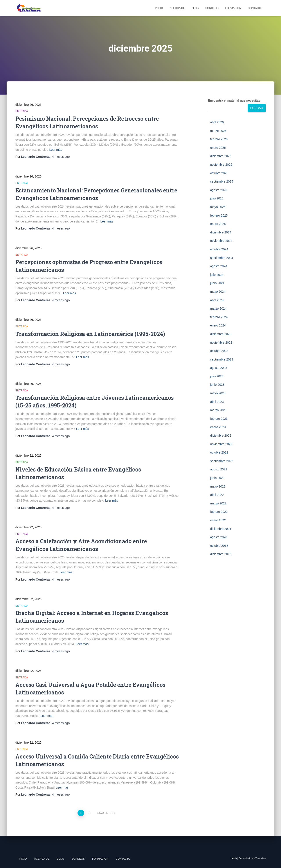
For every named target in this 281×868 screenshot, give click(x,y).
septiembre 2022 (222, 461)
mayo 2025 (218, 207)
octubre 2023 (219, 351)
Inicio (159, 8)
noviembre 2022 (221, 444)
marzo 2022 (218, 503)
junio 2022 (217, 478)
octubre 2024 (219, 249)
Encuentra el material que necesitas (234, 100)
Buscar (257, 108)
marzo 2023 (218, 410)
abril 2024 (217, 300)
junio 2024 (217, 283)
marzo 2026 (218, 131)
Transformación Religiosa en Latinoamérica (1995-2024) (90, 334)
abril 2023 (217, 402)
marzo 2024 (218, 308)
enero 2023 (218, 427)
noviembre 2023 (221, 343)
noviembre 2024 (221, 241)
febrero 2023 (219, 419)
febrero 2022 (219, 512)
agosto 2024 (219, 266)
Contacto (255, 8)
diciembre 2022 (221, 436)
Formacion (233, 8)
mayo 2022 (218, 486)
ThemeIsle (260, 858)
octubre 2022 (219, 452)
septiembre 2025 (222, 181)
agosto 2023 (219, 368)
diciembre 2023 (221, 334)
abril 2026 (217, 122)
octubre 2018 (219, 546)
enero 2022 (218, 520)
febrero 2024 (219, 317)
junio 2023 (217, 385)
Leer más (56, 150)
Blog (195, 8)
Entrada (22, 111)
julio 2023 (217, 376)
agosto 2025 (219, 190)
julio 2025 (217, 198)
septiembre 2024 (222, 258)
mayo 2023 (218, 393)
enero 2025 (218, 224)
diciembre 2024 (221, 232)
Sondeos (212, 8)
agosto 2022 (219, 469)
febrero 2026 (219, 139)
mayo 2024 (218, 292)
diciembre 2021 (221, 529)
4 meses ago (61, 157)
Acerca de (177, 8)
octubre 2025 (219, 173)
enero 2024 (218, 325)
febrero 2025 (219, 215)
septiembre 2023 (222, 359)
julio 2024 (217, 275)
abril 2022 (217, 495)
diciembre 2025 (221, 156)
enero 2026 (218, 148)
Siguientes (105, 813)
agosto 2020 (219, 537)
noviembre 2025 (221, 165)
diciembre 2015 (221, 554)
